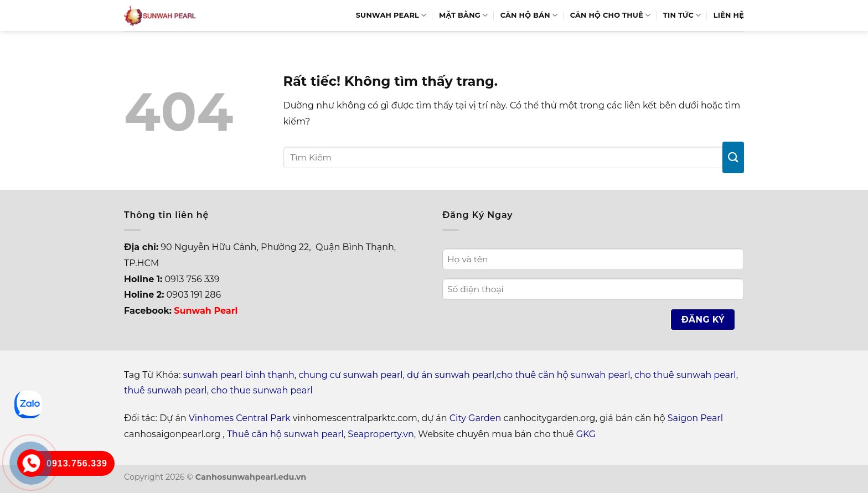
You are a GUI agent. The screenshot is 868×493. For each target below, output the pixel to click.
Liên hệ (729, 15)
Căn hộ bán (529, 15)
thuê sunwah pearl (166, 390)
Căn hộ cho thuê (611, 15)
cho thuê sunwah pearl (685, 375)
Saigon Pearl (695, 418)
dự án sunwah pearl (451, 375)
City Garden (476, 418)
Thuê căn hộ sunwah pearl (285, 434)
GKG (586, 434)
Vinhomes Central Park (240, 418)
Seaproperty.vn (381, 434)
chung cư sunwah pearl (350, 375)
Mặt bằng (463, 15)
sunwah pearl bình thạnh (239, 375)
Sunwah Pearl (391, 15)
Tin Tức (682, 15)
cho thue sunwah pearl (262, 390)
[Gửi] (733, 157)
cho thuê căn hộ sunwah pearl (563, 375)
